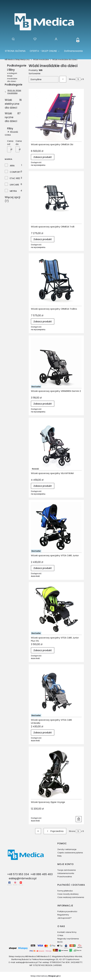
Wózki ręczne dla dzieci (13, 117)
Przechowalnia (65, 877)
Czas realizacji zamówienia (71, 897)
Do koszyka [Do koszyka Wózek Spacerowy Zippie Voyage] (79, 819)
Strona (72, 79)
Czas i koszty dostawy (68, 894)
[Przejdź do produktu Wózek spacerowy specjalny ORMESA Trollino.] (56, 281)
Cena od (10, 143)
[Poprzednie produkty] (55, 831)
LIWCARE (14, 185)
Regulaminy (63, 915)
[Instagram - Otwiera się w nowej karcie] (15, 883)
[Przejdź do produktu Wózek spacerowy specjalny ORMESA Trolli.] (56, 198)
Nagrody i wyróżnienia (68, 939)
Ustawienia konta (66, 873)
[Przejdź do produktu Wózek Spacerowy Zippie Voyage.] (56, 774)
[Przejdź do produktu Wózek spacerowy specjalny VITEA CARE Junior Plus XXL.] (56, 610)
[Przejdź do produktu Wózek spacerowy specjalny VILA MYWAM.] (56, 445)
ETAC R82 (15, 178)
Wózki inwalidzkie (41, 60)
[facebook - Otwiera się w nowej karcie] (10, 883)
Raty (59, 856)
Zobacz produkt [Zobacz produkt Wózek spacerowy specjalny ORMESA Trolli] (43, 239)
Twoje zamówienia (67, 870)
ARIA (12, 166)
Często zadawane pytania (70, 853)
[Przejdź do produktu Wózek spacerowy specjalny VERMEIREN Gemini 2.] (56, 363)
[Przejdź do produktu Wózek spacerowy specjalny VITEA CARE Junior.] (56, 527)
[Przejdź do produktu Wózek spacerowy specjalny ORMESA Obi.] (56, 116)
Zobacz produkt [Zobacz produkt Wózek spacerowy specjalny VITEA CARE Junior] (43, 568)
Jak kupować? (64, 918)
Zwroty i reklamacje (67, 849)
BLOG (60, 942)
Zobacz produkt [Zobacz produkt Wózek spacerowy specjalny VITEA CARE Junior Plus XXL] (43, 650)
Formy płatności (65, 891)
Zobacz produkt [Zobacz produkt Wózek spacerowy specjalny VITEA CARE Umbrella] (43, 732)
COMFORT (15, 172)
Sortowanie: (35, 73)
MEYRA (13, 191)
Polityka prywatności (67, 911)
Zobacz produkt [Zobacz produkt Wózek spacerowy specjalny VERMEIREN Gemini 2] (43, 404)
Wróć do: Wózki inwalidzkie (13, 92)
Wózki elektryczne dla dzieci (13, 104)
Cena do (19, 143)
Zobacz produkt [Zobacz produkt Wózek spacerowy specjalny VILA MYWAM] (43, 486)
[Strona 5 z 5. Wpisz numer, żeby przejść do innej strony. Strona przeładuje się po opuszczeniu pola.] (78, 79)
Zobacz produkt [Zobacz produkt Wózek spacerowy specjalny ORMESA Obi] (43, 157)
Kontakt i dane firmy (67, 932)
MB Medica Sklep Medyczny (17, 60)
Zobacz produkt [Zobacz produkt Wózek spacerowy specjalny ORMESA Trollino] (43, 321)
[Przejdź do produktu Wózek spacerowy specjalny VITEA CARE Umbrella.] (56, 692)
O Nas (60, 935)
